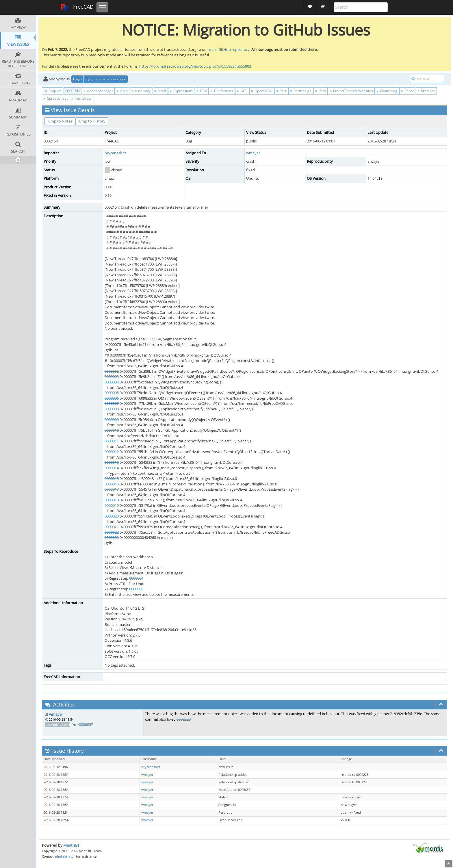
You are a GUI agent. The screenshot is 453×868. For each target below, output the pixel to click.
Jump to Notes (60, 121)
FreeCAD (77, 7)
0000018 (112, 500)
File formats (222, 91)
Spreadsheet (56, 98)
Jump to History (92, 121)
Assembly (141, 91)
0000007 (112, 403)
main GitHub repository (229, 49)
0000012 (112, 452)
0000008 (112, 409)
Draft (160, 91)
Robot (407, 91)
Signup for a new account (106, 79)
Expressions (181, 91)
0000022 (112, 532)
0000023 (112, 537)
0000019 (112, 505)
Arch (122, 91)
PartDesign (301, 91)
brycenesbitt (115, 153)
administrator (65, 856)
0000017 (112, 489)
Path (321, 91)
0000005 (112, 393)
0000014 (112, 468)
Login (77, 79)
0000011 (112, 441)
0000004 (112, 382)
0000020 (112, 516)
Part (281, 91)
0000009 (112, 420)
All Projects (53, 91)
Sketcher (426, 91)
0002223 (184, 719)
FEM (202, 91)
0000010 (112, 430)
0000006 (112, 398)
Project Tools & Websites (351, 91)
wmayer (253, 153)
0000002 (112, 371)
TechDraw (81, 98)
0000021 (112, 527)
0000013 (112, 462)
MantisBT (71, 845)
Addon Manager (98, 91)
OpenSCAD (262, 91)
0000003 (112, 376)
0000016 (112, 484)
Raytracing (387, 91)
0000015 (112, 478)
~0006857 (85, 724)
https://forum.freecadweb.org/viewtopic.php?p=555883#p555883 (195, 66)
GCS (242, 91)
